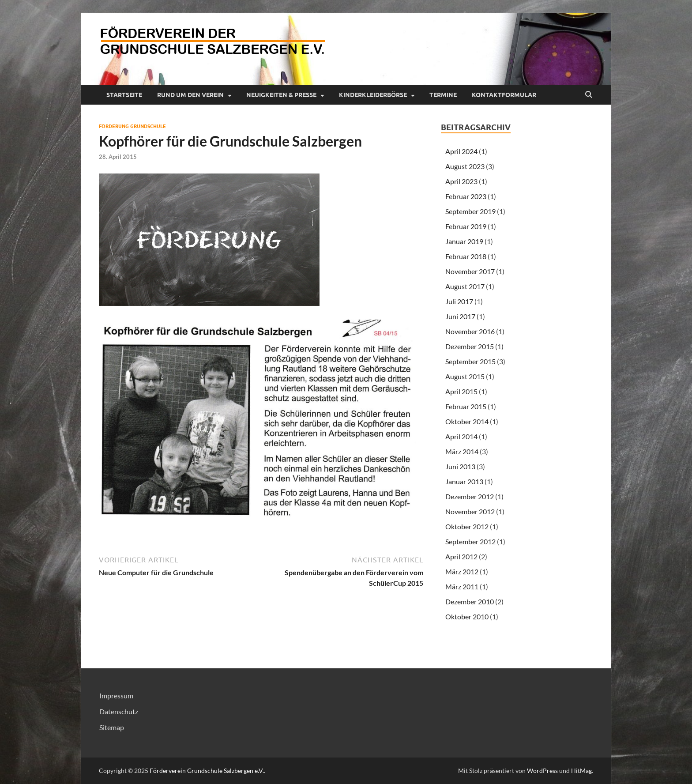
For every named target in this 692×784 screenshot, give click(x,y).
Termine (443, 95)
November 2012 (470, 511)
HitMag (581, 771)
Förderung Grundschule (132, 126)
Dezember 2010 (470, 601)
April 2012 (461, 556)
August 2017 (465, 286)
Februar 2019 (466, 226)
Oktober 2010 (467, 616)
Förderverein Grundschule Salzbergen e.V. (207, 771)
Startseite (124, 95)
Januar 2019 (464, 241)
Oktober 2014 (467, 421)
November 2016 (470, 331)
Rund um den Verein (190, 95)
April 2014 (461, 436)
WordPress (542, 771)
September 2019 (470, 211)
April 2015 (461, 391)
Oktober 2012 (467, 526)
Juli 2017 (459, 301)
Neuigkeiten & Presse (281, 95)
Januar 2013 (464, 481)
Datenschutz (119, 711)
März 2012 (462, 571)
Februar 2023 (466, 196)
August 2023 (465, 166)
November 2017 (470, 271)
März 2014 (462, 451)
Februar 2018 (466, 256)
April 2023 (461, 181)
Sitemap (112, 727)
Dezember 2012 (470, 496)
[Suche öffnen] (589, 95)
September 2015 (470, 361)
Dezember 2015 (470, 346)
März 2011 (462, 586)
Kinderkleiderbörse (373, 95)
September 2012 (470, 541)
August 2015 (465, 376)
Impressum (116, 695)
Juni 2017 (460, 316)
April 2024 (461, 151)
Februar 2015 (466, 406)
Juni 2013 (460, 466)
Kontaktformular (504, 95)
